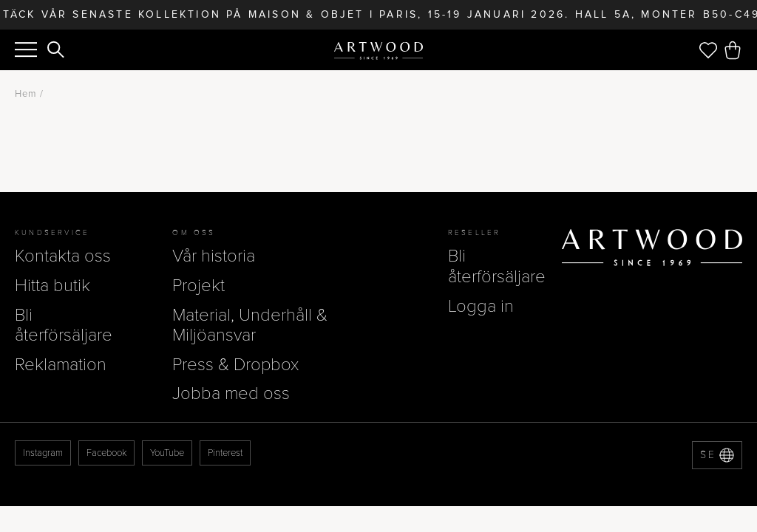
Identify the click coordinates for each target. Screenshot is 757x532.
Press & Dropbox (235, 365)
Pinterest (225, 453)
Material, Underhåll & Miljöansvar (250, 325)
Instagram (43, 453)
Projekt (198, 286)
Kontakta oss (63, 256)
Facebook (106, 453)
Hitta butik (52, 286)
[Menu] (26, 50)
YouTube (167, 453)
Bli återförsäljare (64, 325)
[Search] (56, 51)
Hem (26, 94)
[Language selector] (717, 455)
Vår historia (214, 256)
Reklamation (61, 365)
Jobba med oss (231, 393)
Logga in (481, 306)
